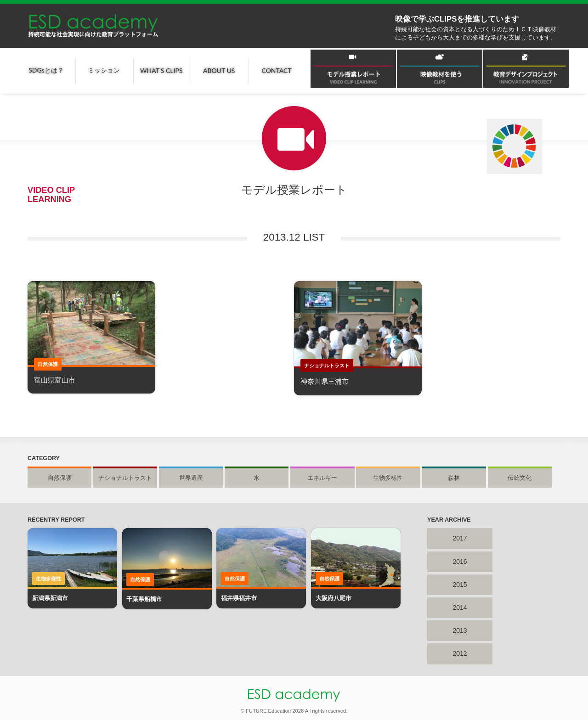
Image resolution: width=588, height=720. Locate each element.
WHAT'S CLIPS (161, 70)
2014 (460, 607)
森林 (454, 478)
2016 (460, 562)
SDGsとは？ (46, 70)
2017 (460, 538)
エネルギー (322, 478)
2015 (460, 585)
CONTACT (277, 70)
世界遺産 (191, 478)
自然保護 (60, 478)
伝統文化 (520, 478)
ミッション (104, 70)
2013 (460, 630)
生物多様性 (388, 478)
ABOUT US (219, 70)
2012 (460, 653)
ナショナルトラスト (125, 478)
